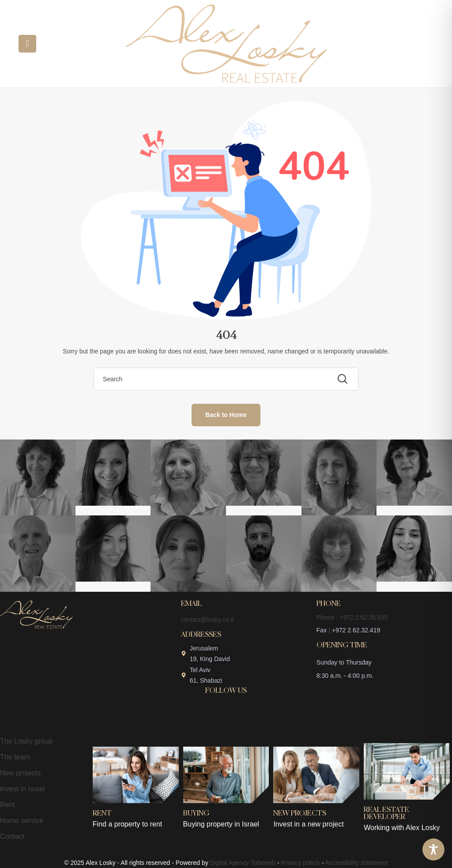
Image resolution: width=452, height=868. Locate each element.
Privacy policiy (301, 863)
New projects (20, 773)
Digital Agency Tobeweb (243, 863)
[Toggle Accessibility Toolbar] (433, 849)
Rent (8, 805)
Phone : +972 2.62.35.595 (352, 617)
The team (15, 757)
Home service (22, 821)
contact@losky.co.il (207, 620)
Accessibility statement (357, 863)
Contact (12, 836)
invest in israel (22, 789)
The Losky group (26, 741)
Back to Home (226, 415)
